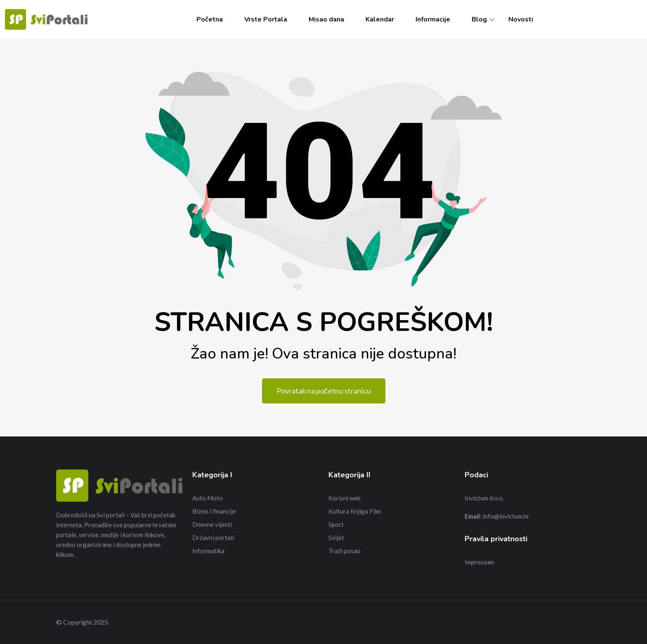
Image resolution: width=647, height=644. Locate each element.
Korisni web (345, 498)
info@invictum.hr (506, 516)
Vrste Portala (266, 19)
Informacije (433, 19)
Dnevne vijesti (212, 524)
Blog (479, 19)
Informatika (208, 551)
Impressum (479, 562)
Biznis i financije (214, 511)
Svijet (336, 538)
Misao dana (326, 19)
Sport (336, 524)
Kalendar (380, 19)
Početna (210, 19)
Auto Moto (208, 498)
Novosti (521, 19)
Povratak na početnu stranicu (324, 391)
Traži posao (345, 551)
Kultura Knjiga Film (355, 511)
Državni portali (213, 538)
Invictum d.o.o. (484, 498)
